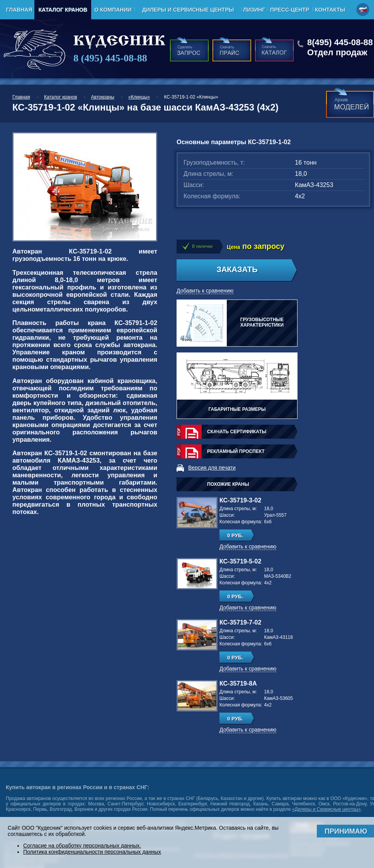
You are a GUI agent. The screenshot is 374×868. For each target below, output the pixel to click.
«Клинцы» (139, 97)
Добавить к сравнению (205, 291)
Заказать (237, 269)
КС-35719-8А (238, 683)
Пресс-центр (290, 10)
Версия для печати (212, 468)
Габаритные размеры (237, 409)
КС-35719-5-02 (240, 561)
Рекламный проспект (236, 451)
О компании (113, 10)
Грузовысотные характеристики (262, 322)
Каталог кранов (63, 10)
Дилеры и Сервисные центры (188, 10)
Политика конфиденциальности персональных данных (92, 852)
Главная (19, 10)
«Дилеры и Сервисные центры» (326, 809)
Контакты (330, 10)
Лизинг (254, 10)
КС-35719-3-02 (240, 500)
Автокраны (103, 97)
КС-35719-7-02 (240, 622)
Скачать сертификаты (237, 432)
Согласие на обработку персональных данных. (82, 846)
